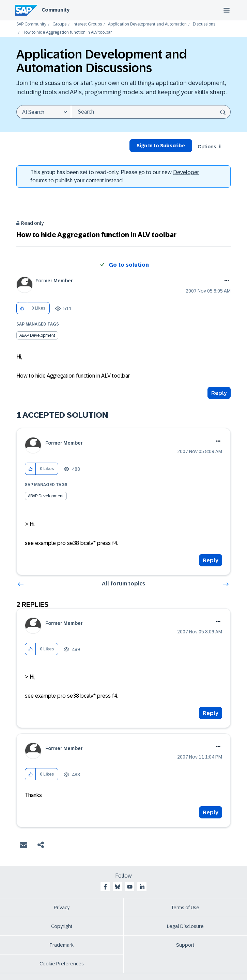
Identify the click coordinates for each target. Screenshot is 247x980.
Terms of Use (185, 908)
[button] (22, 308)
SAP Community (31, 24)
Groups (59, 24)
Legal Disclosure (185, 926)
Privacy (62, 908)
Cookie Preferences (62, 964)
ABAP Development (37, 335)
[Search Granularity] (44, 112)
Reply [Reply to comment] (211, 560)
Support (185, 945)
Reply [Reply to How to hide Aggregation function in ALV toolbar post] (219, 393)
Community (56, 10)
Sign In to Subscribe (161, 146)
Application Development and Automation (147, 24)
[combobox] (151, 112)
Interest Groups (87, 24)
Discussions (204, 24)
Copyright (62, 926)
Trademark (61, 945)
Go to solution (129, 265)
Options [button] (207, 147)
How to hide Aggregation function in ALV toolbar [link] (67, 32)
